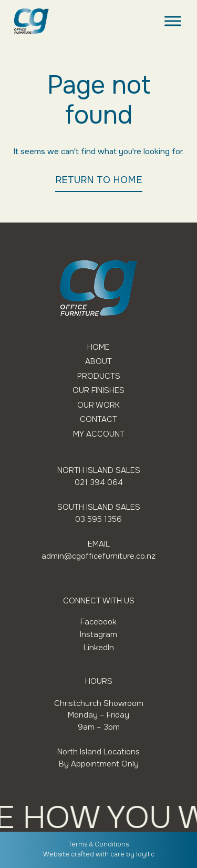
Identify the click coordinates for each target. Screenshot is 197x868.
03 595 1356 (98, 519)
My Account (99, 434)
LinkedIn (99, 648)
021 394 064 (99, 482)
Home (98, 347)
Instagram (98, 634)
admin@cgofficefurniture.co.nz (98, 556)
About (98, 362)
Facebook (98, 622)
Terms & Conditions (98, 844)
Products (99, 376)
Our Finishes (98, 391)
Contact (98, 420)
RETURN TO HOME (99, 180)
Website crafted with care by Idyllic (99, 854)
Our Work (98, 405)
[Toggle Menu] (173, 21)
